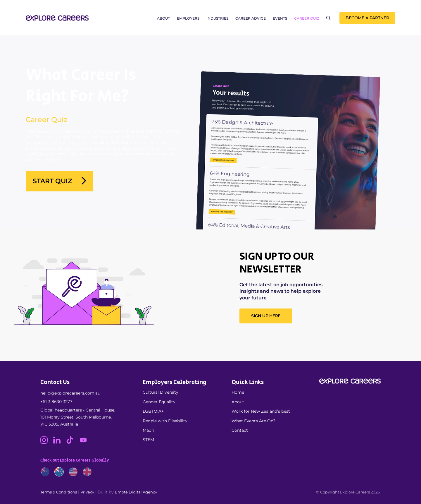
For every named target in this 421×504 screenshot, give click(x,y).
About (163, 18)
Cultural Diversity (161, 392)
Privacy (87, 492)
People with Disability (165, 421)
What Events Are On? (253, 421)
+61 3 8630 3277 (56, 402)
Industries (217, 18)
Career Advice (251, 18)
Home (238, 392)
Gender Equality (159, 402)
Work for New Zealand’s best (261, 411)
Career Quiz (307, 18)
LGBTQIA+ (153, 411)
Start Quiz (59, 181)
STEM (148, 440)
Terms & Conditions (59, 492)
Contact (240, 430)
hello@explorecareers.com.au (70, 393)
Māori (149, 430)
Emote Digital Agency (136, 492)
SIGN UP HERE (266, 316)
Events (280, 18)
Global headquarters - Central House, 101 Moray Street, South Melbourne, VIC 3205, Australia (78, 417)
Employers (188, 18)
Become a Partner (367, 18)
